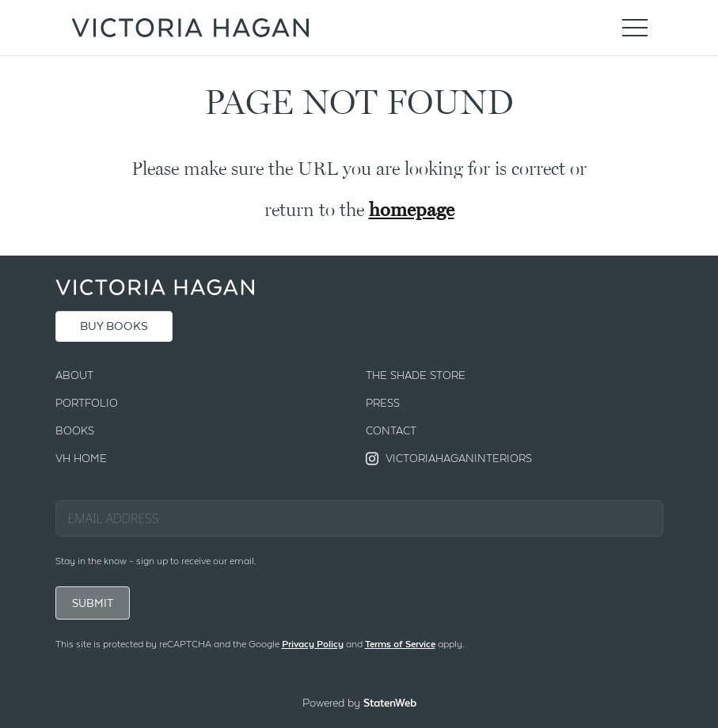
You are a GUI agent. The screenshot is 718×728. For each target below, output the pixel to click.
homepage (412, 209)
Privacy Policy (313, 644)
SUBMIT (93, 603)
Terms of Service (400, 644)
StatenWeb (390, 703)
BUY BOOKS (114, 326)
